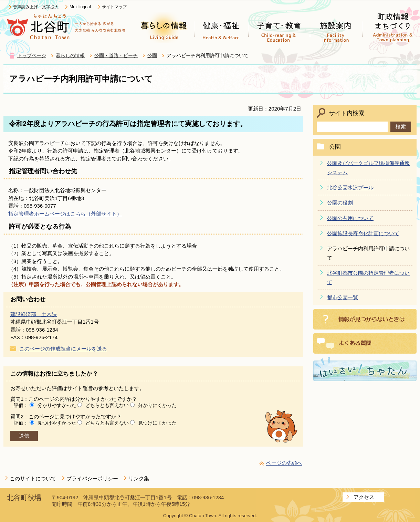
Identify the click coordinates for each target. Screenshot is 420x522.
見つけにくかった (157, 423)
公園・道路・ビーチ (116, 56)
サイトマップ (114, 7)
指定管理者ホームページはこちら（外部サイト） (65, 214)
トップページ (32, 56)
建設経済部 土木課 (34, 314)
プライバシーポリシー (92, 478)
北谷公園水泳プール (350, 187)
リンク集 (139, 478)
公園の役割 (340, 203)
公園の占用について (350, 218)
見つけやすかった (57, 423)
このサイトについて (33, 478)
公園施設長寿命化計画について (363, 233)
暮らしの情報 (70, 56)
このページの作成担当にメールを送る (63, 349)
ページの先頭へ (284, 463)
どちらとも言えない (107, 405)
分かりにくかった (157, 405)
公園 (152, 56)
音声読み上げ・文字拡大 (36, 7)
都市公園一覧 (343, 297)
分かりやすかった (57, 405)
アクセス (364, 497)
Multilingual (80, 7)
